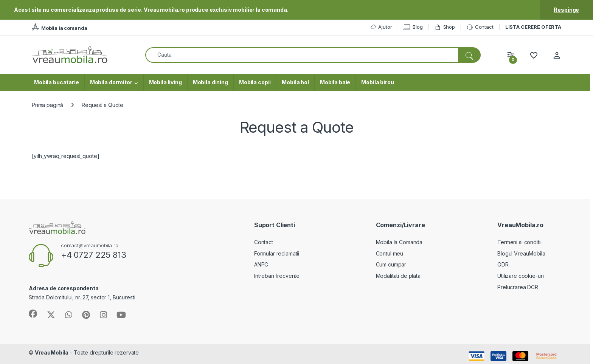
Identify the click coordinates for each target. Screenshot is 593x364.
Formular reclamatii (277, 253)
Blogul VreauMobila (521, 253)
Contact (480, 27)
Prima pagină (47, 105)
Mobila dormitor (111, 82)
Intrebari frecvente (277, 276)
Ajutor (381, 27)
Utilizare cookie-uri (520, 276)
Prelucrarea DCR (518, 287)
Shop (445, 27)
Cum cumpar (391, 264)
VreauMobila (52, 352)
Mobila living (165, 82)
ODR (503, 264)
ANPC (261, 264)
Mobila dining (210, 82)
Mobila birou (377, 82)
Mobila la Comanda (399, 242)
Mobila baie (335, 82)
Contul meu (390, 253)
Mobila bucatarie (57, 82)
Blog (413, 27)
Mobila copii (255, 82)
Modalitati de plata (398, 276)
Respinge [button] (566, 10)
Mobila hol (295, 82)
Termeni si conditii (519, 242)
